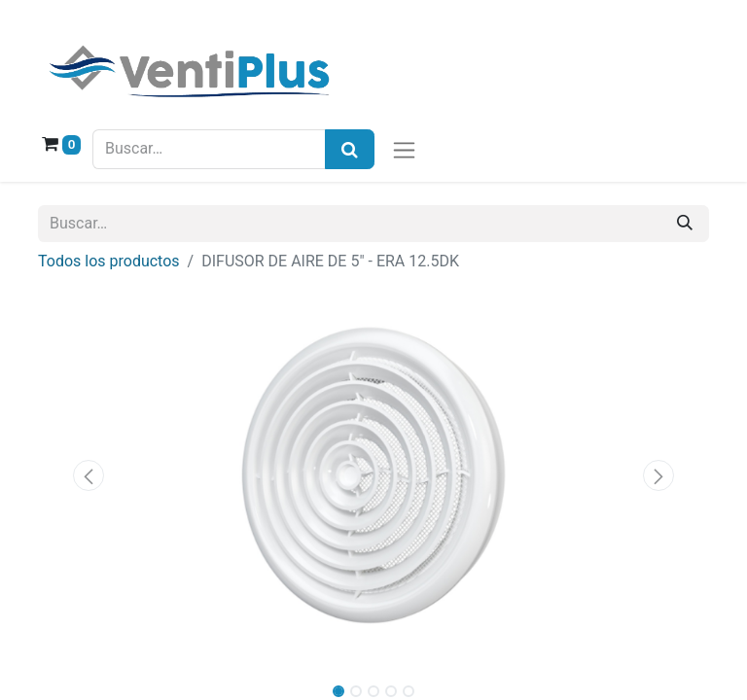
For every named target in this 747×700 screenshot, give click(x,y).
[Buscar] (685, 224)
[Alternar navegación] (404, 149)
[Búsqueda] (350, 149)
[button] (89, 475)
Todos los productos (109, 261)
